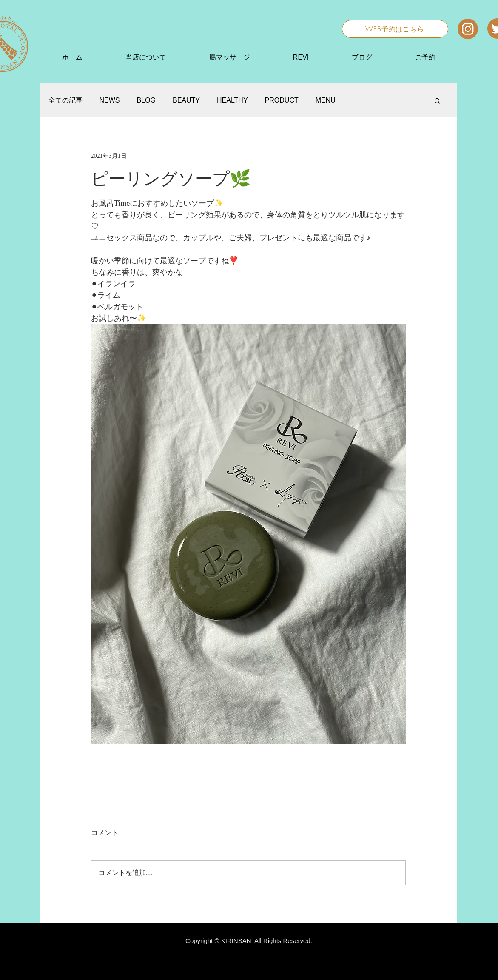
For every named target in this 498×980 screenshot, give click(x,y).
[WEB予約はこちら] (395, 29)
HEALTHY (232, 100)
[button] (437, 100)
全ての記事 (65, 100)
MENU (326, 100)
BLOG (146, 100)
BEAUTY (186, 100)
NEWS (110, 100)
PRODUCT (282, 100)
